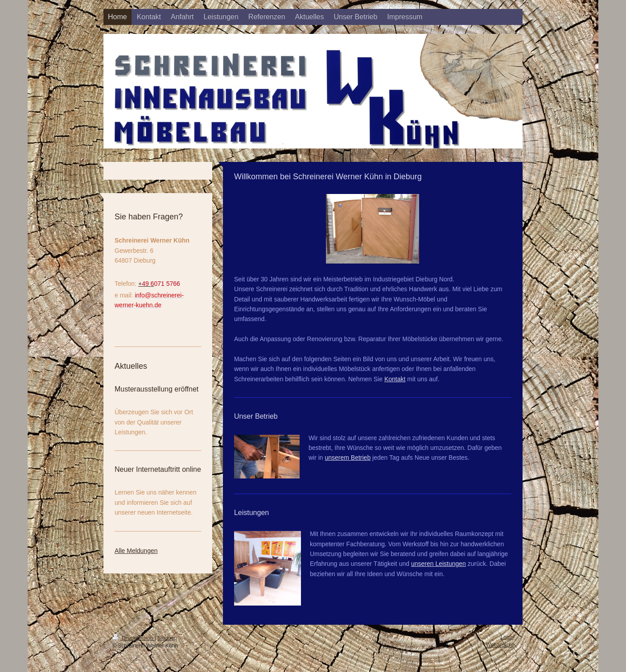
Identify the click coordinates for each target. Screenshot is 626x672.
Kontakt (395, 379)
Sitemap (167, 638)
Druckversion (134, 638)
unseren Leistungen (439, 564)
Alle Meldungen (136, 551)
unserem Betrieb (348, 458)
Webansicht (500, 645)
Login (507, 637)
